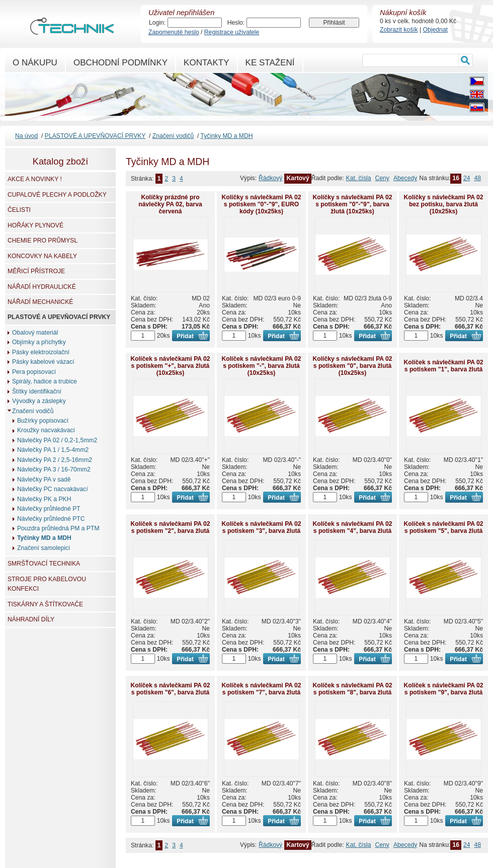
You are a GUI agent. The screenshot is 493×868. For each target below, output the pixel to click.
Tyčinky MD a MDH (227, 136)
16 (456, 178)
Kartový (298, 178)
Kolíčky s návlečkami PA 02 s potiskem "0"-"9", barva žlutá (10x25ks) (352, 204)
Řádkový (270, 178)
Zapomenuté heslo (174, 32)
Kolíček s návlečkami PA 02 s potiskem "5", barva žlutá (443, 527)
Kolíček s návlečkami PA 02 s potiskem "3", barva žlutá (261, 527)
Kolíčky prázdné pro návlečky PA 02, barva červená (170, 204)
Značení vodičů (173, 136)
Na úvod (26, 136)
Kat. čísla (359, 178)
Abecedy (405, 178)
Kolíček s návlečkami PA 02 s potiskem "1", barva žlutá (443, 366)
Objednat (435, 30)
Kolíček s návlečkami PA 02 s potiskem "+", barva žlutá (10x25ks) (170, 366)
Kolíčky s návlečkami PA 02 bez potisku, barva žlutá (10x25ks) (443, 204)
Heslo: (236, 23)
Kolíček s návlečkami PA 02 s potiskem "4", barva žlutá (352, 527)
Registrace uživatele (232, 32)
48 (477, 178)
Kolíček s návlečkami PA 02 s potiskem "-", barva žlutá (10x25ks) (261, 366)
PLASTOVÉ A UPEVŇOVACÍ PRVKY (95, 136)
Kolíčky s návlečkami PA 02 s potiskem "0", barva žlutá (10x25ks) (352, 366)
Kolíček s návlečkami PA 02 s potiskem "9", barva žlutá (443, 689)
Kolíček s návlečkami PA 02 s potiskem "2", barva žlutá (170, 527)
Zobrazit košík (399, 30)
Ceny (382, 178)
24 (467, 178)
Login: (157, 23)
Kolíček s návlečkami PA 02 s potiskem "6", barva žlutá (170, 689)
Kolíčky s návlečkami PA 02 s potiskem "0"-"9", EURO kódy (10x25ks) (261, 204)
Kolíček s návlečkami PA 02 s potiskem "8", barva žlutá (352, 689)
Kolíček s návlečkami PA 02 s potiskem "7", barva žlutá (261, 689)
